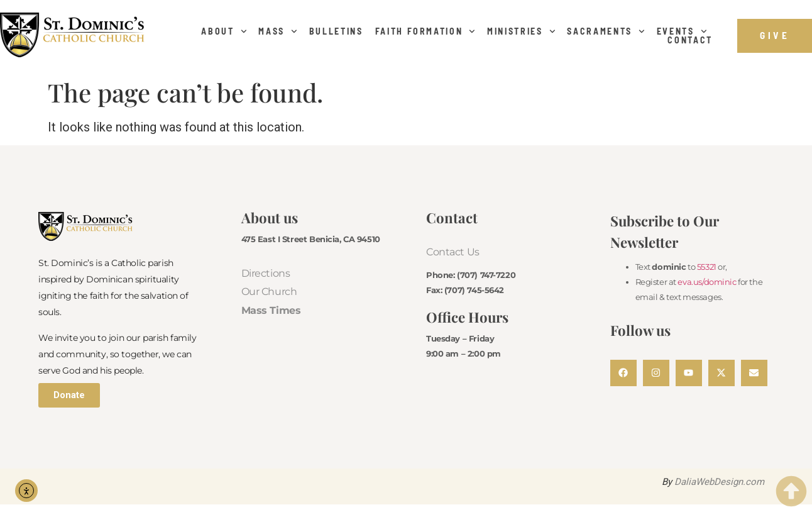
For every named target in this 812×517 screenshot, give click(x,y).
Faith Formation (425, 31)
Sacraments (606, 31)
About (224, 31)
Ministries (521, 31)
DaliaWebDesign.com (719, 482)
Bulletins (336, 31)
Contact (690, 40)
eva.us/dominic (707, 282)
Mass (277, 31)
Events (682, 31)
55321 (707, 267)
